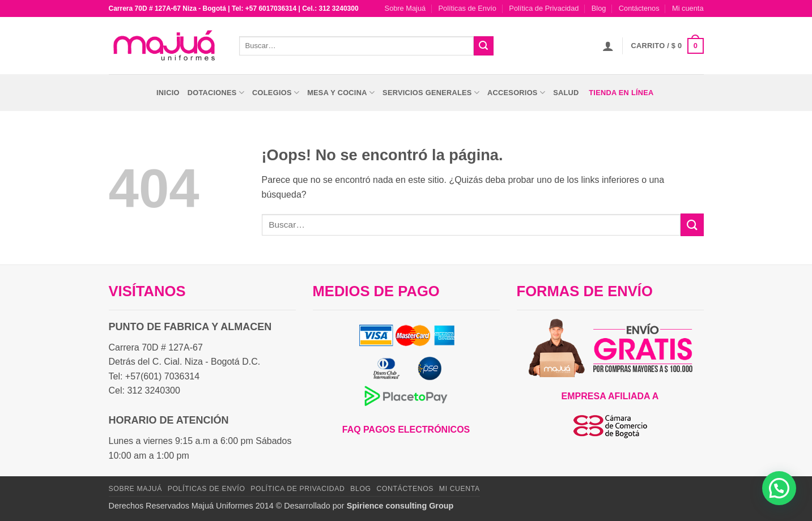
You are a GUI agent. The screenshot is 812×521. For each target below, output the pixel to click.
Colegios (276, 93)
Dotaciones (216, 93)
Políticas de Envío (467, 8)
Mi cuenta (688, 8)
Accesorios (516, 93)
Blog (599, 8)
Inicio (168, 93)
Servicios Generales (431, 93)
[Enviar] (483, 46)
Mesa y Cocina (341, 93)
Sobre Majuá (405, 8)
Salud (566, 93)
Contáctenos (639, 8)
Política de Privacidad (544, 8)
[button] (608, 46)
